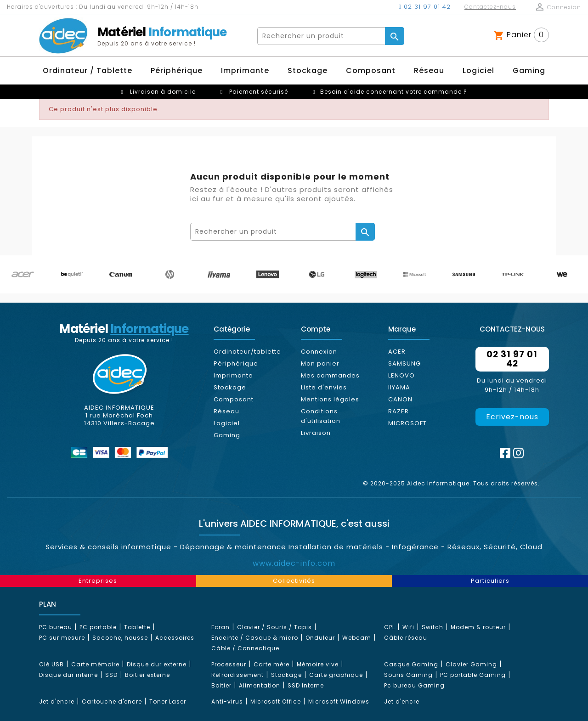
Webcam (357, 638)
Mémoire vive (318, 664)
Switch (433, 627)
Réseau (226, 411)
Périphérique (236, 363)
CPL (390, 627)
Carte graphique (336, 675)
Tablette (137, 627)
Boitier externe (147, 675)
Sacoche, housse (120, 638)
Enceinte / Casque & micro (255, 638)
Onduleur (320, 638)
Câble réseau (406, 638)
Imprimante (233, 375)
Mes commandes (330, 375)
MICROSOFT (407, 423)
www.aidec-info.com (294, 563)
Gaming (227, 435)
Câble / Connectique (245, 648)
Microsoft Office (276, 701)
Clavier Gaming (471, 664)
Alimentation (260, 685)
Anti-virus (227, 701)
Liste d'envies (324, 387)
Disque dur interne (68, 675)
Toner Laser (168, 701)
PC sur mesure (62, 638)
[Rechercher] (322, 36)
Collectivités (294, 581)
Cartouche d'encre (112, 701)
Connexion (319, 352)
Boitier (221, 685)
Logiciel (227, 423)
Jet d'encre (57, 701)
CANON (400, 399)
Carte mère (271, 664)
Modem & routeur (478, 627)
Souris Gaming (408, 675)
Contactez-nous (490, 7)
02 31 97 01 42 (425, 7)
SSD (111, 675)
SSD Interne (306, 685)
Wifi (408, 627)
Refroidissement (237, 675)
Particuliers (490, 581)
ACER (397, 352)
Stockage (230, 387)
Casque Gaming (411, 664)
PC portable (98, 627)
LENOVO (401, 375)
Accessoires (175, 638)
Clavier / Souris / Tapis (274, 627)
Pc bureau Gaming (414, 685)
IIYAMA (399, 387)
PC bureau (56, 627)
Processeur (229, 664)
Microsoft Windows (339, 701)
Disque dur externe (157, 664)
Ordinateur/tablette (247, 352)
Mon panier (320, 363)
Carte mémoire (95, 664)
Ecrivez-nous (512, 417)
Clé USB (51, 664)
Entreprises (98, 581)
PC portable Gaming (473, 675)
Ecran (220, 627)
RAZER (399, 411)
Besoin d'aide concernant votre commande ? (394, 92)
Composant (234, 399)
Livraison (316, 433)
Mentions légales (330, 399)
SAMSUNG (404, 363)
